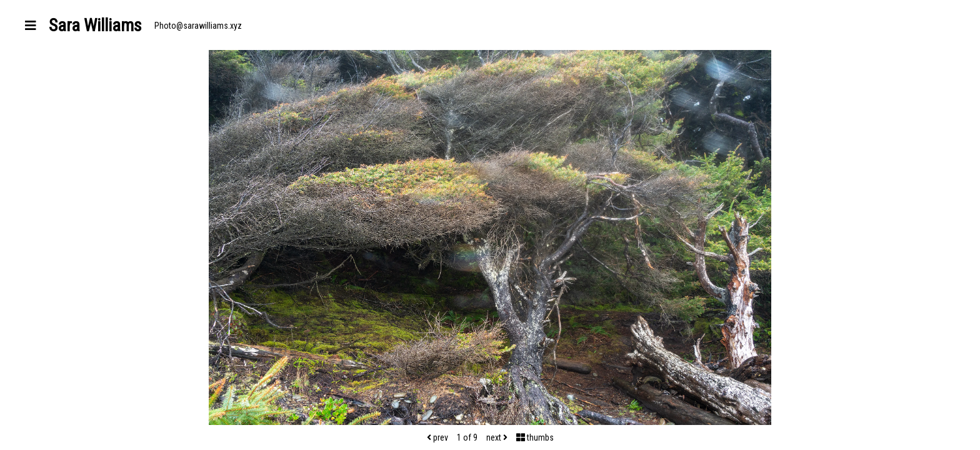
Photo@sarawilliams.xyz (198, 26)
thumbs (535, 437)
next (497, 437)
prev (437, 437)
